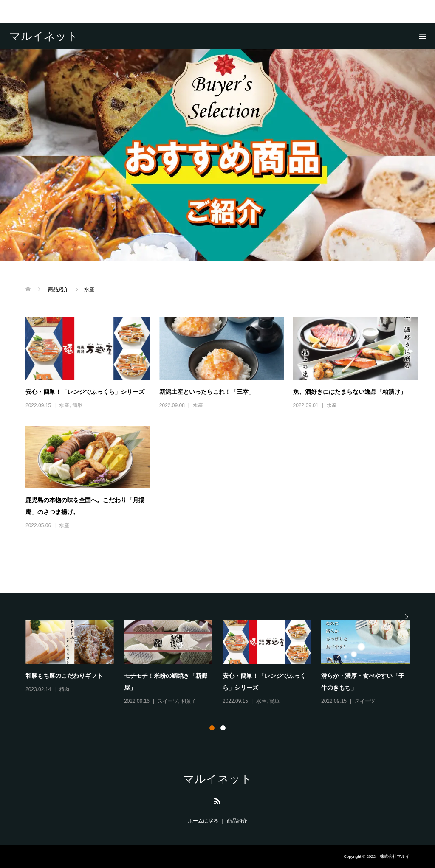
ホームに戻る (203, 821)
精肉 (64, 689)
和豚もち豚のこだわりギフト (64, 676)
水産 (64, 405)
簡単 (77, 405)
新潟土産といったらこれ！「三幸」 (207, 392)
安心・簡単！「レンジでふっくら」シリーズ (85, 392)
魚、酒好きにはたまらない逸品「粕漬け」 (350, 392)
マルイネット (44, 36)
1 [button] (212, 728)
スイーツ (168, 701)
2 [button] (223, 728)
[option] (223, 663)
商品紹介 (237, 821)
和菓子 (189, 701)
